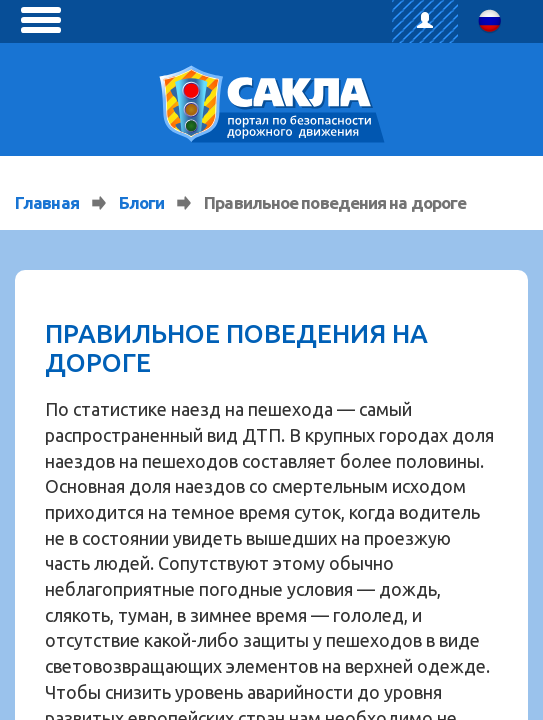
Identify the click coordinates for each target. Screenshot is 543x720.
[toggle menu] (41, 20)
